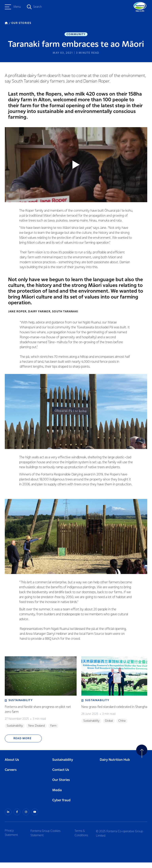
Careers (11, 776)
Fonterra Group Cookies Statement (46, 838)
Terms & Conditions (83, 838)
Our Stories (61, 786)
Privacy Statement (11, 838)
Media (57, 796)
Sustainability (63, 766)
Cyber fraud (61, 806)
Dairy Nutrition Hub (115, 766)
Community (76, 35)
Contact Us (61, 776)
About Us (12, 766)
